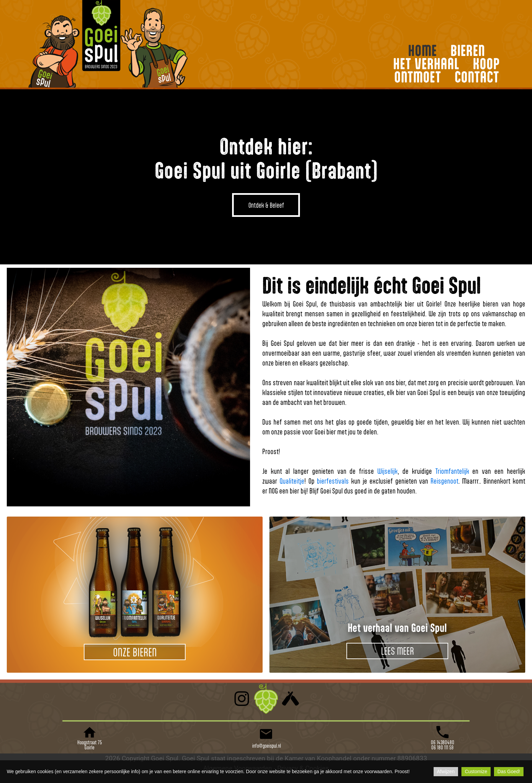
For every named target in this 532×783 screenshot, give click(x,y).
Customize (476, 771)
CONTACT (477, 77)
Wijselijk (387, 471)
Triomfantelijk (452, 471)
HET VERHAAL (426, 64)
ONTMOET (418, 77)
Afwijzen (446, 771)
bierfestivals (333, 481)
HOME (423, 50)
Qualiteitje (292, 481)
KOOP (487, 64)
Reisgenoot (444, 481)
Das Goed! (509, 771)
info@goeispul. (264, 746)
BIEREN (468, 50)
